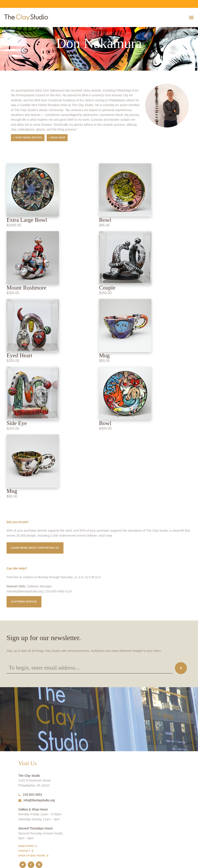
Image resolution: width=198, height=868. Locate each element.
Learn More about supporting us (35, 548)
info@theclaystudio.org (37, 800)
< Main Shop (57, 138)
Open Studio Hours (32, 856)
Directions (26, 846)
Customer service (24, 602)
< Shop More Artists (28, 138)
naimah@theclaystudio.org (25, 591)
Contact (24, 851)
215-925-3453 (30, 795)
